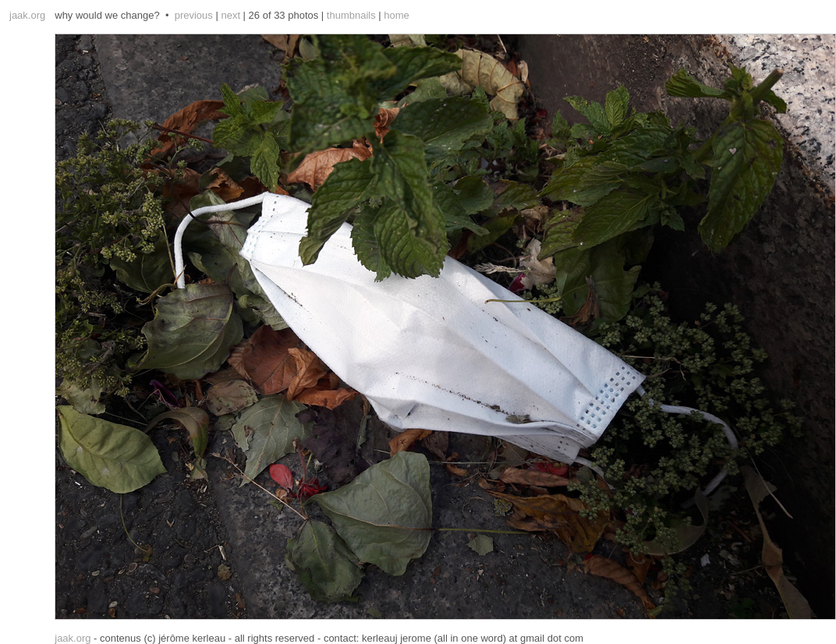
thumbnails (351, 15)
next (230, 15)
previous (194, 15)
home (397, 15)
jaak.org (27, 15)
